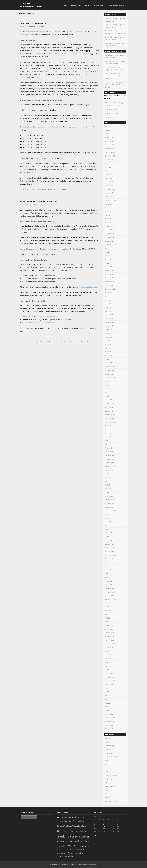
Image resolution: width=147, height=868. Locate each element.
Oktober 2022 (109, 285)
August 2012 (109, 729)
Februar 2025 (109, 182)
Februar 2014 (109, 670)
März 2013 (108, 707)
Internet (108, 764)
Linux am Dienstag (111, 775)
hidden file (63, 342)
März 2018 (108, 489)
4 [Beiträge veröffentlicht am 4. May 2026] (94, 824)
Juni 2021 (108, 344)
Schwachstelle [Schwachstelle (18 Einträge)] (61, 850)
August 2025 (109, 160)
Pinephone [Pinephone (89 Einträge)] (84, 841)
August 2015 (109, 603)
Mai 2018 (108, 481)
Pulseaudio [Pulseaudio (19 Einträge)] (80, 846)
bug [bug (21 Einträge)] (78, 817)
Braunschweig (99, 5)
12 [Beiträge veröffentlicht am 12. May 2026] (99, 826)
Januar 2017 (109, 540)
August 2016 (109, 559)
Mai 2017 (108, 526)
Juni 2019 (108, 433)
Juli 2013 (108, 692)
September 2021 (110, 333)
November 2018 (110, 459)
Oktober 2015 (109, 596)
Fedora (73, 5)
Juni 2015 (108, 611)
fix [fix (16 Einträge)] (74, 831)
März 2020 (108, 400)
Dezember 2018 (110, 455)
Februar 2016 (109, 581)
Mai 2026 (108, 126)
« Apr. (96, 836)
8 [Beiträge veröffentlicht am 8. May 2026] (113, 824)
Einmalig (121, 103)
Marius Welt (25, 4)
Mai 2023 (108, 259)
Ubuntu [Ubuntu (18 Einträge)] (73, 853)
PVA (106, 783)
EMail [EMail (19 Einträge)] (76, 826)
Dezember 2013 (110, 677)
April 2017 (108, 529)
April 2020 (108, 396)
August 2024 (109, 204)
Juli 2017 (108, 518)
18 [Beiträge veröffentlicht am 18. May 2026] (95, 829)
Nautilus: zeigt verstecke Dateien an (38, 202)
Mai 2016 (108, 570)
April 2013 (108, 703)
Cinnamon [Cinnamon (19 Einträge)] (60, 821)
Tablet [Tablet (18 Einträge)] (65, 853)
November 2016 (110, 548)
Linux (65, 5)
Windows (108, 797)
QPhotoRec (63, 189)
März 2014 (108, 666)
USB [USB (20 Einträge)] (84, 853)
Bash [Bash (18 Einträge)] (63, 817)
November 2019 (110, 415)
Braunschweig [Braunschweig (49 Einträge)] (71, 817)
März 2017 (108, 533)
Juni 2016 (108, 566)
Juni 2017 (108, 522)
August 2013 (109, 688)
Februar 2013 (109, 710)
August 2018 (109, 470)
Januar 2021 (109, 363)
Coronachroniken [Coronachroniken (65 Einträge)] (81, 821)
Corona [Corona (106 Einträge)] (68, 821)
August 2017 (109, 514)
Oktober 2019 (109, 418)
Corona (107, 749)
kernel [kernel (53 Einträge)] (60, 837)
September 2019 (110, 422)
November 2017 (110, 503)
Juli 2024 (108, 208)
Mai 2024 (108, 215)
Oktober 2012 (109, 725)
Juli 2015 (108, 607)
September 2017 (110, 511)
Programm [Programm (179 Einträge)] (70, 846)
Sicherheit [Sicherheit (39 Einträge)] (69, 850)
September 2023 (110, 245)
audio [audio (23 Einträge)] (59, 817)
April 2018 (108, 485)
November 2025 (110, 149)
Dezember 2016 (110, 544)
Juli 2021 (108, 341)
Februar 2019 (109, 448)
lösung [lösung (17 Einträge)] (59, 842)
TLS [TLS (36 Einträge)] (69, 853)
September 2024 (110, 200)
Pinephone (108, 779)
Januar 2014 (109, 673)
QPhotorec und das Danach (34, 23)
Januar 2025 (109, 186)
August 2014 (109, 648)
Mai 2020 (108, 392)
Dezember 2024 (110, 189)
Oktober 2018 (109, 463)
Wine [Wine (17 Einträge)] (64, 856)
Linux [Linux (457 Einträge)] (67, 836)
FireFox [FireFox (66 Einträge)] (70, 831)
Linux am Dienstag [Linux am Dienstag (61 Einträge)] (80, 837)
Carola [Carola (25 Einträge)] (82, 817)
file (51, 189)
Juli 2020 (108, 385)
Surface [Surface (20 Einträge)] (83, 850)
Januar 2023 (109, 274)
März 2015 (108, 622)
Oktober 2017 (109, 507)
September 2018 (110, 466)
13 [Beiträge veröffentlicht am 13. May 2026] (104, 826)
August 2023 (109, 248)
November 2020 (110, 370)
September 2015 (110, 599)
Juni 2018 (108, 478)
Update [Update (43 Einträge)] (79, 853)
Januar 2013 (109, 714)
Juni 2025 (108, 167)
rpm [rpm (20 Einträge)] (89, 846)
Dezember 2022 (110, 278)
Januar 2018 (109, 496)
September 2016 (110, 555)
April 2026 (108, 130)
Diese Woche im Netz (112, 757)
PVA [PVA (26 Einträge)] (85, 846)
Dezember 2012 (110, 718)
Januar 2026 (109, 141)
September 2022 (110, 289)
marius (43, 27)
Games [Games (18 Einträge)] (77, 831)
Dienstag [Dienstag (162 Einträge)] (68, 826)
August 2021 (109, 337)
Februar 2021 (109, 359)
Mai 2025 (108, 171)
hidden (57, 342)
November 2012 (110, 721)
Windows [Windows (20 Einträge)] (60, 856)
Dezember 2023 (110, 234)
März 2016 (108, 577)
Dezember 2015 (110, 588)
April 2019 (108, 441)
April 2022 (108, 307)
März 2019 (108, 444)
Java (80, 5)
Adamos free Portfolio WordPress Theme (65, 864)
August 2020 (109, 381)
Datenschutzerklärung (116, 5)
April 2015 (108, 618)
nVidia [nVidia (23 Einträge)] (76, 842)
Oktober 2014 (109, 640)
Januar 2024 (109, 230)
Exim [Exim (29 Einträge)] (80, 826)
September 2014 (110, 644)
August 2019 (109, 426)
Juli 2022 (108, 296)
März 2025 (108, 178)
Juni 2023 (108, 256)
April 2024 (108, 219)
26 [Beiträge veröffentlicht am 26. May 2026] (99, 831)
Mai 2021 (108, 348)
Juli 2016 (108, 562)
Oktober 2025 (109, 152)
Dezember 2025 (110, 145)
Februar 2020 (109, 404)
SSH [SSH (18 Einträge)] (79, 850)
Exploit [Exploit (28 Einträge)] (85, 826)
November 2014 (110, 636)
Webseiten (108, 103)
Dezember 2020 (110, 367)
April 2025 (108, 174)
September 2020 (110, 378)
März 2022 (108, 311)
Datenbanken (109, 753)
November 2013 (110, 681)
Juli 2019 (108, 429)
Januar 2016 (109, 585)
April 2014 (108, 662)
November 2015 (110, 592)
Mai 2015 (108, 614)
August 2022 (109, 293)
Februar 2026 (109, 137)
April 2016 (108, 574)
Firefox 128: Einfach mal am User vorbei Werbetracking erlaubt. (116, 85)
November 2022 (110, 282)
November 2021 (110, 326)
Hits (115, 103)
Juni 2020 (108, 389)
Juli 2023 (108, 252)
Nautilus (69, 342)
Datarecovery (45, 189)
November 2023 (110, 237)
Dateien (43, 342)
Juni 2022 (108, 300)
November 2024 (110, 193)
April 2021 (108, 352)
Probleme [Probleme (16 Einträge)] (60, 846)
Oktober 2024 (109, 197)
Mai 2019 (108, 437)
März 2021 (108, 356)
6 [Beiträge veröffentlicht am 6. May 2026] (104, 824)
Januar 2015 (109, 629)
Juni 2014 (108, 655)
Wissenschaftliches (111, 801)
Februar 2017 (109, 537)
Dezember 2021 (110, 322)
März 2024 (108, 223)
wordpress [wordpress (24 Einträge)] (70, 856)
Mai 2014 (108, 659)
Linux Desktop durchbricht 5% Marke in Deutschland (113, 76)
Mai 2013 (108, 699)
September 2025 (110, 156)
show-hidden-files (78, 342)
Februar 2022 (109, 315)
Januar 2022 (109, 319)
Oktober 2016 (109, 551)
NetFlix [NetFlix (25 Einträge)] (71, 841)
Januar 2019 (109, 452)
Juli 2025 (108, 163)
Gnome (52, 342)
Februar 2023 (109, 270)
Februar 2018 (109, 492)
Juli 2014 (108, 651)
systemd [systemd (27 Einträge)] (60, 853)
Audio (107, 742)
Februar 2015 (109, 625)
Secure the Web (110, 786)
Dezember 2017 (110, 500)
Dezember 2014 (110, 633)
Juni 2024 (108, 211)
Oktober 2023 (109, 241)
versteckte (88, 342)
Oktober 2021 (109, 330)
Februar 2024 (109, 226)
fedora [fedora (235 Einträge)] (62, 831)
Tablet (107, 794)
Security (88, 5)
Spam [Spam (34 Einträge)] (76, 850)
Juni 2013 (108, 696)
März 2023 (108, 267)
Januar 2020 (109, 407)
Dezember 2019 (110, 411)
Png (58, 189)
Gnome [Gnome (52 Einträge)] (83, 831)
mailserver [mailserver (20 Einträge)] (65, 842)
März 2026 (108, 134)
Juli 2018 (108, 474)
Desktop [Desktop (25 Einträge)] (60, 826)
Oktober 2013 (109, 685)
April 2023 (108, 263)
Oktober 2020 (109, 374)
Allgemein (108, 738)
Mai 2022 (108, 304)
